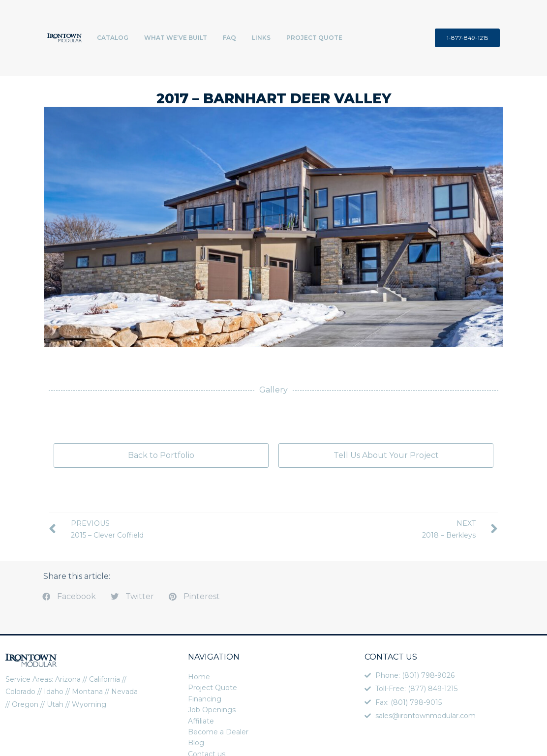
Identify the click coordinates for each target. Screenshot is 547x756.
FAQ (229, 38)
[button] (69, 597)
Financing (205, 699)
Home (199, 677)
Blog (196, 743)
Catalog (113, 38)
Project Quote (314, 38)
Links (261, 38)
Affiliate (201, 721)
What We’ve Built (176, 38)
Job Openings (212, 710)
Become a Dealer (218, 732)
